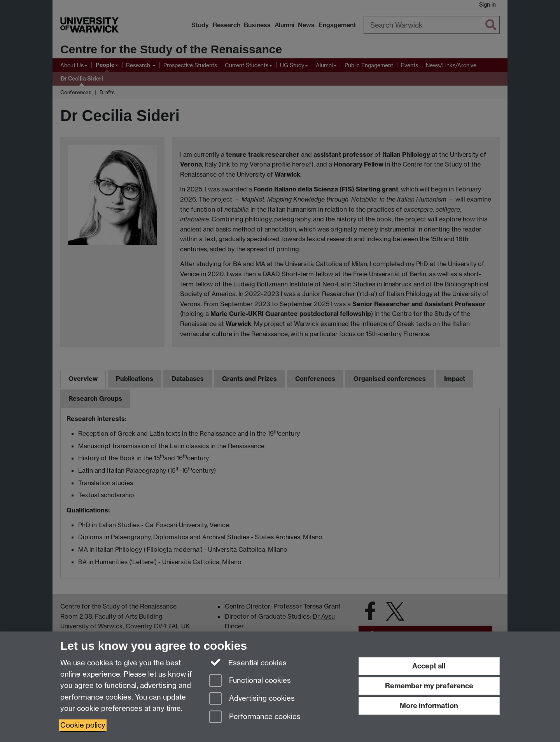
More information (429, 706)
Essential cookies (248, 662)
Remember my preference (429, 686)
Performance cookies (255, 717)
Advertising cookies (252, 699)
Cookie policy (83, 725)
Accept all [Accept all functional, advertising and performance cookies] (429, 666)
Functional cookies (250, 681)
